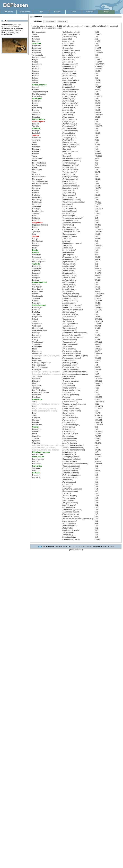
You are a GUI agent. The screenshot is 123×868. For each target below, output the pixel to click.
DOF (40, 546)
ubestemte (50, 21)
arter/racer (38, 21)
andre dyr (62, 21)
